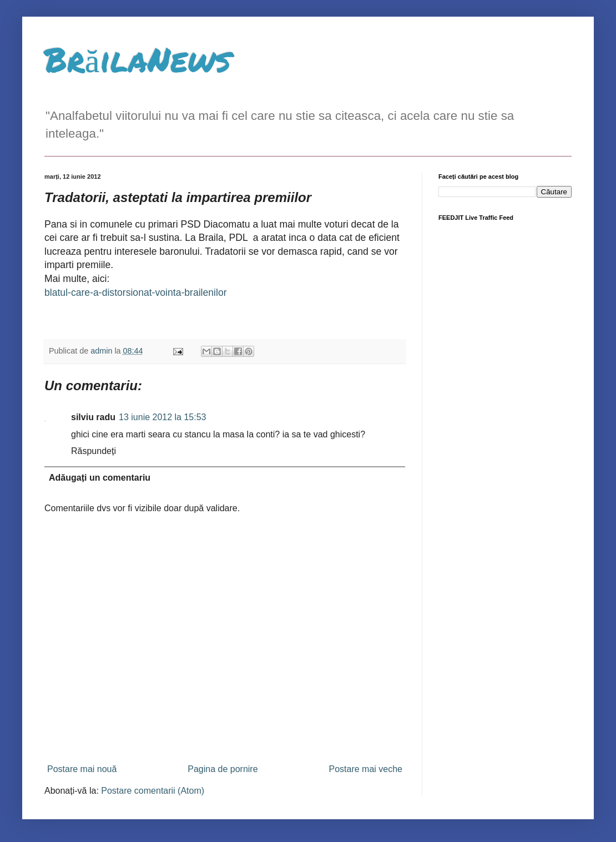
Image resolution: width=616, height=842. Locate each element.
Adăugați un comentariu (100, 478)
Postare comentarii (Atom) (153, 791)
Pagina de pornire (223, 769)
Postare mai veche (365, 769)
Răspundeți (94, 451)
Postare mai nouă (82, 769)
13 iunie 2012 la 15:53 (162, 417)
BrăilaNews (138, 59)
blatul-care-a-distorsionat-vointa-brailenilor (136, 293)
